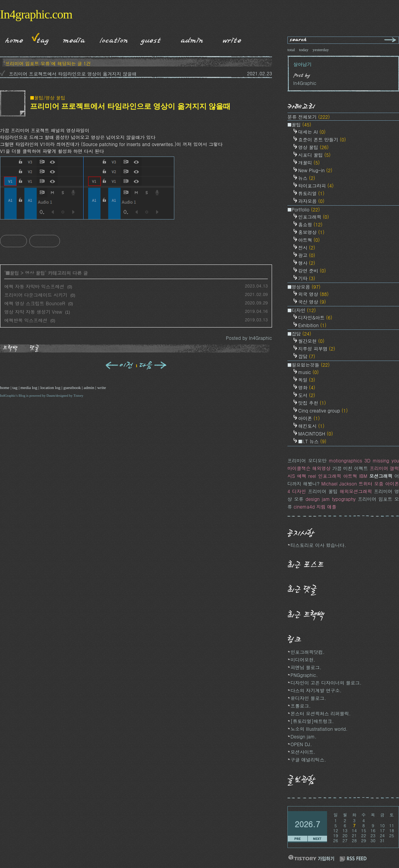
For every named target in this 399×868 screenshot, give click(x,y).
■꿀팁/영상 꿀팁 (48, 97)
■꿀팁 (13, 273)
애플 (332, 506)
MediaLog (71, 39)
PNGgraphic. (304, 675)
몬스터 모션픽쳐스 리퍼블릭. (321, 713)
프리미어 (379, 468)
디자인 (299, 491)
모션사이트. (303, 752)
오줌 (379, 483)
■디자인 (302, 310)
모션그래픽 (381, 476)
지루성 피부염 (317, 348)
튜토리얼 (311, 193)
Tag (40, 39)
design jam (318, 499)
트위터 (366, 483)
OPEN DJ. (301, 744)
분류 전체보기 (309, 117)
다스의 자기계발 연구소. (316, 690)
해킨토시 (311, 426)
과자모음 (311, 201)
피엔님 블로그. (306, 667)
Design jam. (304, 736)
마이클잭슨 (299, 468)
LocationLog (111, 39)
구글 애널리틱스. (308, 759)
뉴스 (307, 178)
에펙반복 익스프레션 (26, 320)
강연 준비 (312, 270)
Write (232, 39)
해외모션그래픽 (356, 491)
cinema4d (304, 506)
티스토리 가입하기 (311, 858)
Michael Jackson (339, 483)
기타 (307, 278)
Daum (51, 396)
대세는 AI (312, 132)
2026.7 (307, 824)
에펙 (302, 476)
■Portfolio (304, 209)
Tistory (78, 396)
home (5, 387)
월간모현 (311, 341)
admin (89, 387)
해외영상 (321, 468)
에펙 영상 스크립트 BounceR (35, 303)
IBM (363, 476)
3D (367, 460)
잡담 (307, 356)
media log (29, 387)
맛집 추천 (312, 403)
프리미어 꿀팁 (323, 491)
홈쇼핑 (310, 224)
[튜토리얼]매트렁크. (312, 721)
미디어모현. (303, 659)
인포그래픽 (314, 217)
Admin (192, 39)
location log (50, 387)
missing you (386, 460)
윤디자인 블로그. (308, 698)
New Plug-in (315, 170)
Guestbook (149, 39)
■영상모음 (304, 287)
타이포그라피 (316, 185)
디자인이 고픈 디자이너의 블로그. (326, 683)
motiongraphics (346, 460)
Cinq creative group (323, 410)
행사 (307, 263)
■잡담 (299, 333)
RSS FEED (353, 859)
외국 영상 (313, 294)
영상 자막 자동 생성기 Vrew (33, 312)
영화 (307, 387)
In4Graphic (8, 396)
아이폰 (309, 418)
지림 (321, 506)
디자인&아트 (315, 317)
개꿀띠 (309, 162)
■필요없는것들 (309, 365)
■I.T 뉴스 (312, 441)
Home (12, 39)
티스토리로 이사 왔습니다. (318, 545)
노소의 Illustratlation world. (319, 729)
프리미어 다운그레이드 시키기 (36, 295)
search (298, 40)
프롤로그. (301, 706)
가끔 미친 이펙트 (350, 468)
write (102, 387)
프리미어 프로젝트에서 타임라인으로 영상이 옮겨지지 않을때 (73, 74)
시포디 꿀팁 (314, 155)
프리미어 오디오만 (307, 460)
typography (344, 499)
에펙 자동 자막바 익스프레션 (34, 286)
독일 (307, 380)
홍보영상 (311, 232)
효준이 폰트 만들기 (322, 139)
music (308, 372)
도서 (307, 395)
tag (15, 387)
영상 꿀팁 (35, 273)
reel (312, 476)
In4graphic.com (36, 14)
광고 (307, 255)
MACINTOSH (316, 433)
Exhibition (312, 325)
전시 (307, 247)
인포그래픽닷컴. (308, 652)
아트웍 (309, 240)
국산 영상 (312, 302)
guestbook (72, 387)
